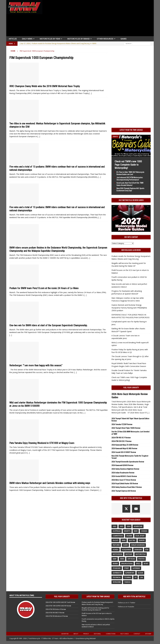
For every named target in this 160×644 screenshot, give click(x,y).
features (116, 545)
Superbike (136, 568)
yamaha (127, 582)
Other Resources (105, 39)
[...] (148, 413)
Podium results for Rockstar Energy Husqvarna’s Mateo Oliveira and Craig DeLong (97, 603)
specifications (127, 564)
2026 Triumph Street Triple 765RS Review (126, 428)
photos (141, 559)
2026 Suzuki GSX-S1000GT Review (124, 452)
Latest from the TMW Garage (131, 130)
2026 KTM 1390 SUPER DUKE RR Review (58, 606)
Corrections (111, 634)
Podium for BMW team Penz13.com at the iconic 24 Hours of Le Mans (44, 288)
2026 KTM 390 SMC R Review (55, 613)
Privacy (86, 634)
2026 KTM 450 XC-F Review (121, 438)
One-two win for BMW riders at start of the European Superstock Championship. (48, 325)
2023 (121, 526)
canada (144, 531)
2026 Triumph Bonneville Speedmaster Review (128, 462)
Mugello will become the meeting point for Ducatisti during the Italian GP (95, 609)
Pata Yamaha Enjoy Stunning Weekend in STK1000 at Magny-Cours (42, 443)
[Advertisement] (99, 19)
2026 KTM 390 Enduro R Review (56, 609)
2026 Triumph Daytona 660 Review (124, 491)
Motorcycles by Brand (78, 39)
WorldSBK (117, 582)
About (76, 634)
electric (132, 540)
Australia (117, 531)
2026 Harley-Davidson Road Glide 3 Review (127, 487)
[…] (90, 93)
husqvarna (126, 550)
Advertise (65, 634)
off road (131, 559)
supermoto (117, 573)
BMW (136, 531)
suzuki (140, 573)
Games (123, 39)
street (127, 568)
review (115, 564)
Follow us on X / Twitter (127, 603)
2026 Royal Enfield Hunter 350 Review (125, 484)
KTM (147, 550)
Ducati (115, 540)
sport (146, 564)
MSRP (115, 559)
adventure (138, 526)
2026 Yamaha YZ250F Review (122, 424)
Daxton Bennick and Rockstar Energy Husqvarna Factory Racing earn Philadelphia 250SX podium (129, 308)
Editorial (97, 634)
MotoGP (129, 554)
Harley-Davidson (138, 545)
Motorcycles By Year (50, 39)
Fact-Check (124, 634)
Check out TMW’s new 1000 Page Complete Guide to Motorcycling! (128, 165)
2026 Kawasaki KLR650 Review (122, 465)
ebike (124, 540)
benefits (127, 531)
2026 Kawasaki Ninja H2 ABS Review (124, 449)
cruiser (129, 536)
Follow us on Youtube (126, 607)
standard (117, 568)
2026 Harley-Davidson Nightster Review (125, 469)
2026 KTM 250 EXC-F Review (121, 441)
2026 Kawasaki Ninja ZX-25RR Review (125, 445)
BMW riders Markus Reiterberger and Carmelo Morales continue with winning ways (50, 483)
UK (135, 577)
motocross (117, 554)
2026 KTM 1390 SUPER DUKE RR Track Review (60, 602)
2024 (128, 526)
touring (128, 577)
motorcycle (141, 554)
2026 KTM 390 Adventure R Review (57, 616)
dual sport (140, 536)
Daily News (27, 39)
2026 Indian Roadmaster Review (123, 473)
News (122, 559)
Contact (137, 634)
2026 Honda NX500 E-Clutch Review (124, 476)
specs (138, 564)
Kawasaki (138, 550)
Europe (142, 540)
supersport (130, 573)
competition (118, 536)
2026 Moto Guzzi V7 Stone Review (124, 480)
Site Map (148, 634)
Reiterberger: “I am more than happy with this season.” (36, 365)
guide (125, 545)
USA (141, 577)
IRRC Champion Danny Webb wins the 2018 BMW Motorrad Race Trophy (45, 86)
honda (116, 550)
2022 (114, 526)
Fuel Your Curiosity (131, 388)
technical (117, 577)
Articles (13, 39)
